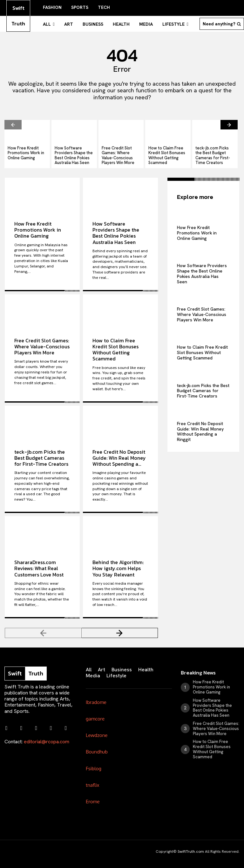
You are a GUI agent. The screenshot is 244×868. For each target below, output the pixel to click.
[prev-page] (13, 122)
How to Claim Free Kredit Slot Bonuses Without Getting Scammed (164, 152)
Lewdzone (97, 730)
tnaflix (92, 780)
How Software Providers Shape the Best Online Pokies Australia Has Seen (74, 152)
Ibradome (96, 697)
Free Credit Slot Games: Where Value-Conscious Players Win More (120, 152)
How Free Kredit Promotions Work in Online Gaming (24, 149)
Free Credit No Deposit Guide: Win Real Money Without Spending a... (119, 453)
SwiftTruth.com (191, 847)
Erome (93, 796)
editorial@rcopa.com (47, 734)
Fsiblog (94, 763)
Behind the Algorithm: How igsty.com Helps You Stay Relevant (118, 563)
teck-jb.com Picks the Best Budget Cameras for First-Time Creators (214, 149)
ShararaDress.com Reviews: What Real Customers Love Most (39, 563)
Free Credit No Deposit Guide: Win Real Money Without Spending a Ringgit (200, 425)
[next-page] (229, 122)
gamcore (95, 714)
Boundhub (97, 747)
